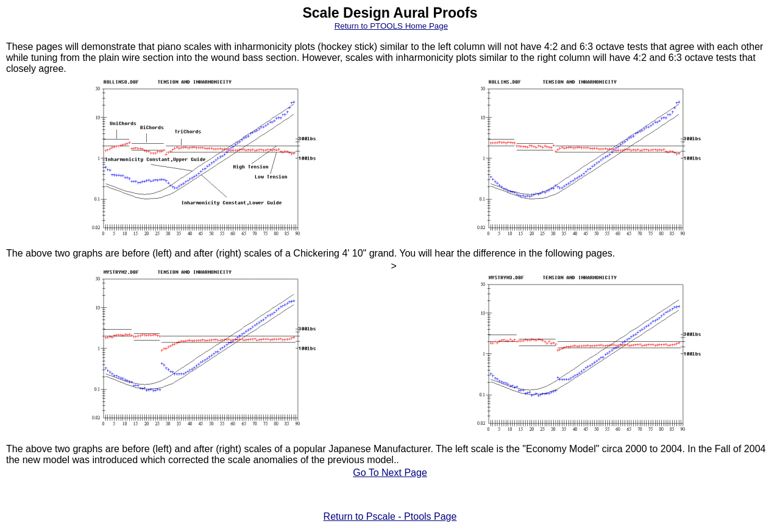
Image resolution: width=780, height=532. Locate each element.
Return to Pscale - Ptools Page (390, 516)
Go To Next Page (390, 473)
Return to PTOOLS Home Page (391, 26)
